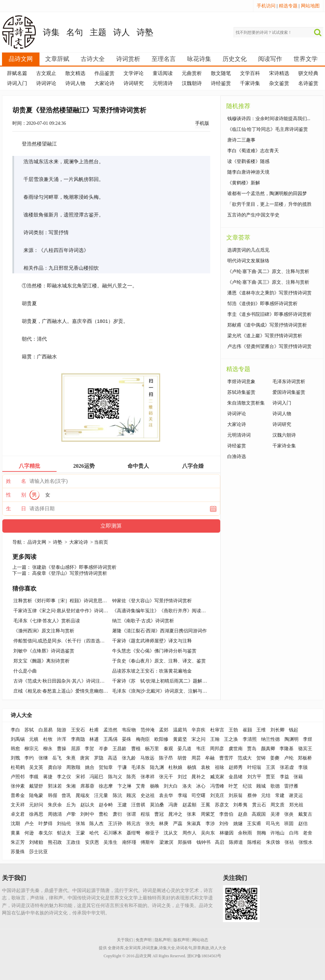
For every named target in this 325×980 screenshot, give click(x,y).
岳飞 (57, 758)
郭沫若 (55, 786)
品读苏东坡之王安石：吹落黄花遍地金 (152, 671)
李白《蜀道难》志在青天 (253, 151)
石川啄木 (113, 833)
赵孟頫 (189, 805)
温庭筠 (180, 730)
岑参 (103, 749)
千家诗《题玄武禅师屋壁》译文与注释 (152, 641)
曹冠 (159, 814)
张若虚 (287, 767)
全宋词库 (133, 948)
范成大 (245, 758)
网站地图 (310, 6)
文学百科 (250, 73)
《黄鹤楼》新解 (244, 183)
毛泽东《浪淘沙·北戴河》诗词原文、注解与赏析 (162, 691)
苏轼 (29, 730)
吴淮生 (110, 842)
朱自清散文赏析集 (246, 403)
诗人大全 (21, 715)
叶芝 (233, 786)
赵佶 (303, 824)
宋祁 (80, 777)
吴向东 (208, 833)
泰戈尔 (46, 833)
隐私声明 (163, 940)
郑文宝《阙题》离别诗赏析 (42, 661)
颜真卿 (268, 749)
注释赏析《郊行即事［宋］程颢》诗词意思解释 (63, 601)
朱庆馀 (273, 842)
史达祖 (148, 795)
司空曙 (198, 795)
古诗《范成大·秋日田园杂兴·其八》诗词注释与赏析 (66, 681)
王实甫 (254, 824)
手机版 (202, 123)
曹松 (103, 814)
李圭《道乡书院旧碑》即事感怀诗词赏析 (269, 314)
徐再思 (36, 814)
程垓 (145, 814)
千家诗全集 (284, 446)
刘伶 (224, 824)
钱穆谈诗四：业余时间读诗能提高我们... (269, 119)
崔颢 (247, 730)
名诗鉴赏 (308, 83)
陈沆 (117, 795)
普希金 (18, 795)
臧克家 (217, 777)
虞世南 (236, 749)
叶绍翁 (254, 767)
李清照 (250, 739)
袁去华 (166, 795)
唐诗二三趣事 (241, 140)
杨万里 (152, 749)
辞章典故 (201, 948)
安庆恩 (92, 842)
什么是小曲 (25, 671)
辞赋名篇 (17, 73)
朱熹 (71, 758)
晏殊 (127, 739)
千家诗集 (250, 83)
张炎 (289, 814)
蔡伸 (252, 795)
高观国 (259, 814)
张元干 (166, 777)
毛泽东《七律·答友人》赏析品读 (47, 621)
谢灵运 (296, 795)
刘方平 (254, 777)
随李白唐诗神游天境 (248, 172)
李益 (285, 777)
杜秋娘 (175, 767)
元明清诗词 (239, 435)
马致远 (147, 758)
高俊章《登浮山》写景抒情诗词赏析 (70, 573)
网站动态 (200, 940)
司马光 (273, 824)
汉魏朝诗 (192, 83)
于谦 (122, 767)
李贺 (89, 749)
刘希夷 (240, 805)
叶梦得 (46, 824)
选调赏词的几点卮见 (248, 250)
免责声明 (144, 940)
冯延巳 (96, 777)
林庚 (164, 824)
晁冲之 (175, 814)
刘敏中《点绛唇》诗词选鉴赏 (44, 651)
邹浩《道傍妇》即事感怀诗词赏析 (262, 304)
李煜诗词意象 (241, 382)
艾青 (141, 786)
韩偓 (53, 795)
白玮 (294, 833)
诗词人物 (75, 83)
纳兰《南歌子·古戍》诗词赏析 (143, 621)
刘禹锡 (18, 739)
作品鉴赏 (104, 73)
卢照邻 (18, 777)
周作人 (189, 833)
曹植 (136, 749)
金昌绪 (236, 777)
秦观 (168, 749)
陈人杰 (96, 824)
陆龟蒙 (36, 795)
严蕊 (178, 824)
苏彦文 (222, 805)
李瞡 (34, 777)
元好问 (36, 805)
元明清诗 (163, 83)
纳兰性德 (270, 739)
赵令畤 (106, 805)
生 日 (16, 509)
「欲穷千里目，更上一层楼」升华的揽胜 (269, 204)
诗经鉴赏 (221, 83)
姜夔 (275, 758)
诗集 (51, 32)
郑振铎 (185, 842)
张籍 (298, 777)
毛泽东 (138, 767)
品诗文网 (21, 59)
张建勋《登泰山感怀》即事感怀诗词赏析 (74, 567)
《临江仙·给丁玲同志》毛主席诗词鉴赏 (268, 129)
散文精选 (75, 73)
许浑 (62, 739)
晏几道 (184, 749)
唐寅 (85, 758)
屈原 (76, 749)
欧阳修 (161, 739)
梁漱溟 (166, 842)
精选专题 (288, 6)
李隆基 (287, 749)
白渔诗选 (237, 457)
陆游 (62, 730)
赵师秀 (236, 767)
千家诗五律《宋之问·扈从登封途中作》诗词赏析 (63, 611)
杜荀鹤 (18, 767)
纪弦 (247, 786)
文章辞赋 (57, 59)
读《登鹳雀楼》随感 (248, 161)
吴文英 (36, 767)
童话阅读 (163, 73)
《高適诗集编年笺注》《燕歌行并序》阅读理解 (161, 611)
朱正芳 (18, 842)
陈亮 (131, 777)
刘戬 (15, 758)
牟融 (210, 758)
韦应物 (129, 730)
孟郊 (164, 730)
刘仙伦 (64, 824)
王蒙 (80, 833)
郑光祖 (296, 805)
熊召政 (55, 842)
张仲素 (18, 786)
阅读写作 (270, 59)
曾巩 (66, 795)
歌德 (275, 786)
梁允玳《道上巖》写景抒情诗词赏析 (265, 336)
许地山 (277, 833)
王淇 (270, 767)
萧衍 (117, 814)
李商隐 (78, 739)
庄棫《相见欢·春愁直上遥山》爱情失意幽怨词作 (63, 691)
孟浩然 (110, 730)
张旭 (80, 824)
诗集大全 (167, 948)
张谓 (131, 814)
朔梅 (261, 833)
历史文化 (235, 59)
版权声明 (181, 940)
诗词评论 (46, 83)
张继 (43, 758)
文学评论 (134, 73)
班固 (289, 824)
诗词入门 (17, 83)
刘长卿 (277, 730)
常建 (280, 795)
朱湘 (71, 786)
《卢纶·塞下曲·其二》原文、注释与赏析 (268, 272)
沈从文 (171, 833)
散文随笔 (221, 73)
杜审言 (217, 730)
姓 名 (16, 481)
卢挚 (71, 814)
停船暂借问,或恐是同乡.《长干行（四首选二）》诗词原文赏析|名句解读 (88, 641)
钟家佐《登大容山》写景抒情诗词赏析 (152, 601)
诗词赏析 (128, 59)
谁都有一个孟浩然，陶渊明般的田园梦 (267, 194)
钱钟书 (204, 842)
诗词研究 (134, 83)
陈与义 (115, 777)
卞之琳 (125, 786)
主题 (98, 32)
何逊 (29, 833)
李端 (182, 795)
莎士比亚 (38, 852)
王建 (122, 805)
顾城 (261, 786)
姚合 (90, 767)
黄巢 (15, 833)
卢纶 (289, 758)
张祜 (289, 842)
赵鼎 (243, 814)
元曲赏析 (192, 73)
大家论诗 (104, 83)
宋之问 (198, 739)
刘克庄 (217, 795)
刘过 (182, 777)
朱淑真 (194, 824)
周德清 (55, 814)
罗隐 (99, 758)
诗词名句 (184, 948)
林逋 (94, 739)
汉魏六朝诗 (284, 435)
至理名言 (164, 59)
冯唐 (173, 805)
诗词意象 (150, 948)
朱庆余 (55, 805)
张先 (150, 824)
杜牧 (48, 739)
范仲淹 (148, 730)
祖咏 (220, 767)
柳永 (48, 749)
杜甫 (94, 730)
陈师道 (236, 842)
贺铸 (261, 758)
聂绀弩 (134, 833)
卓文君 (18, 814)
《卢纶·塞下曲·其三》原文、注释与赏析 (268, 282)
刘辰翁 (236, 795)
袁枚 (206, 767)
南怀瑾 (129, 842)
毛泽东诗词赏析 (289, 382)
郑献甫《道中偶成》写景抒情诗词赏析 (267, 325)
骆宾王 (305, 749)
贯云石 (259, 805)
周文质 (277, 805)
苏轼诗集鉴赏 (241, 392)
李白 (15, 730)
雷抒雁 (291, 786)
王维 (261, 730)
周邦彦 (217, 749)
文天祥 (18, 805)
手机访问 (266, 6)
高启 (220, 842)
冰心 (201, 786)
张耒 (191, 814)
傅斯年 (148, 842)
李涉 (210, 824)
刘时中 (87, 814)
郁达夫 (64, 833)
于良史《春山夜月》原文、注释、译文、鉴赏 (159, 661)
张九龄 (129, 758)
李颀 (303, 767)
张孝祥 (148, 777)
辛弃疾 (198, 730)
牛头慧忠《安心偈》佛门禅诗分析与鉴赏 (154, 651)
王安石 (78, 730)
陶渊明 (292, 739)
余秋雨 (245, 833)
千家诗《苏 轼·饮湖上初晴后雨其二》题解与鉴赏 (164, 681)
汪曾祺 (138, 805)
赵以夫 (87, 805)
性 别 (16, 495)
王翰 (215, 739)
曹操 (62, 749)
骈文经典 (308, 73)
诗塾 (145, 32)
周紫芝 (208, 814)
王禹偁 (110, 739)
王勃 (233, 730)
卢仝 (29, 824)
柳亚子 (152, 833)
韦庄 (201, 749)
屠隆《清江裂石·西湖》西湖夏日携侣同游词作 (160, 631)
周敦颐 (73, 767)
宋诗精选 (279, 73)
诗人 (121, 32)
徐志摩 (106, 786)
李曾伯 (226, 814)
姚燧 (238, 824)
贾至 (270, 777)
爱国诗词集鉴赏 (289, 392)
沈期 (15, 824)
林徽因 (227, 833)
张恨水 (306, 842)
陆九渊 (157, 767)
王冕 (206, 805)
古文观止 (46, 73)
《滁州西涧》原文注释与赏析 (44, 631)
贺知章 (106, 767)
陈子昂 (166, 758)
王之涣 (231, 739)
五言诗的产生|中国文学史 (254, 215)
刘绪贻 (36, 842)
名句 (75, 32)
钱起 (294, 730)
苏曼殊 (18, 852)
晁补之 (198, 777)
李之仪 (64, 777)
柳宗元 (31, 749)
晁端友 (83, 795)
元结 (266, 795)
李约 (29, 758)
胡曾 (182, 758)
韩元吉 (134, 824)
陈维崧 (254, 842)
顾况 (131, 795)
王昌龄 (119, 749)
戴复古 (305, 814)
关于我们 (125, 940)
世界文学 (306, 59)
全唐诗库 (116, 948)
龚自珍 (55, 767)
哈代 (94, 833)
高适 (112, 758)
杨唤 (155, 786)
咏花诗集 (199, 59)
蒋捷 (48, 777)
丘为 (71, 805)
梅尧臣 (143, 739)
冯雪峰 (217, 786)
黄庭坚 (180, 739)
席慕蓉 (87, 786)
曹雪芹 (226, 758)
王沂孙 (115, 824)
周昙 (196, 758)
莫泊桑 (157, 805)
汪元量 (101, 795)
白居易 (46, 730)
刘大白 (171, 786)
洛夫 (187, 786)
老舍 (308, 833)
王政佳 (73, 842)
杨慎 (192, 767)
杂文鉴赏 (279, 83)
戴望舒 (36, 786)
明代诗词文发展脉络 (248, 261)
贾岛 (252, 749)
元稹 (34, 739)
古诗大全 (93, 59)
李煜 (308, 739)
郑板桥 (305, 758)
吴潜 (275, 814)
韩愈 (15, 749)
